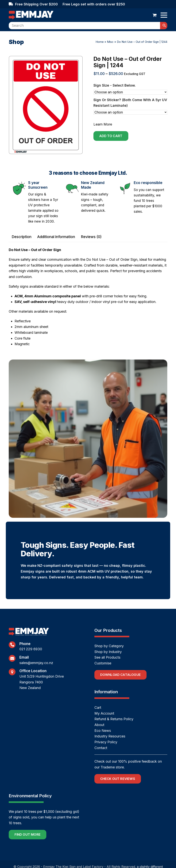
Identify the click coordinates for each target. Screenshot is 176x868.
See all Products (107, 657)
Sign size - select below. (115, 85)
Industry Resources (110, 736)
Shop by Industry (108, 652)
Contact (101, 748)
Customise (103, 663)
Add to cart (111, 136)
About (99, 725)
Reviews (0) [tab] (91, 237)
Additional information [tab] (56, 237)
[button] (155, 15)
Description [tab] (22, 237)
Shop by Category (109, 646)
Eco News (103, 731)
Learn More (103, 124)
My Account (104, 713)
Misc (110, 42)
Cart (98, 708)
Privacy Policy (106, 742)
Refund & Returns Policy (114, 719)
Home (100, 42)
